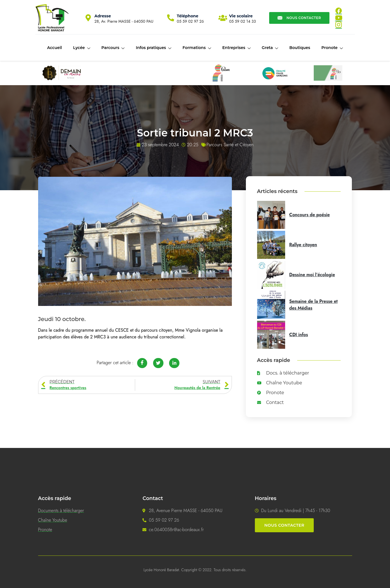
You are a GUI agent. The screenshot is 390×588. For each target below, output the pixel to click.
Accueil (55, 48)
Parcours (113, 48)
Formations (197, 48)
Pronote (332, 48)
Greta (270, 48)
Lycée (82, 48)
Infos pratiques (154, 48)
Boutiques (300, 48)
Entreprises (236, 48)
